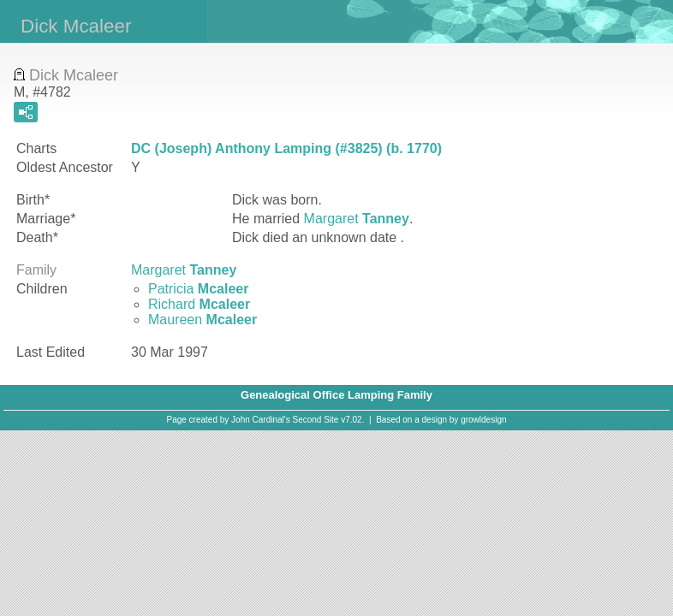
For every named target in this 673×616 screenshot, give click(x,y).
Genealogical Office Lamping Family (336, 395)
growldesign (483, 420)
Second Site (316, 420)
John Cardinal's (261, 420)
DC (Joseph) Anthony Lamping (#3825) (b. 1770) (286, 148)
